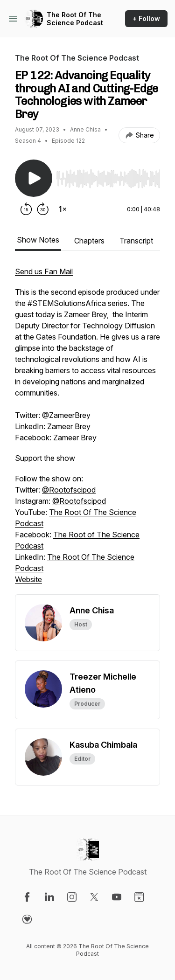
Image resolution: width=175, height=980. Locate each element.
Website (28, 579)
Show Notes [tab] (38, 240)
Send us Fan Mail (44, 271)
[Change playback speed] (63, 209)
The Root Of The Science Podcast (75, 19)
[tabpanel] (87, 430)
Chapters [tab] (89, 241)
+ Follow (146, 18)
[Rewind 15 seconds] (26, 209)
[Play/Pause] (34, 178)
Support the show (45, 458)
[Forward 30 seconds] (43, 209)
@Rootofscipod (69, 490)
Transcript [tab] (136, 241)
